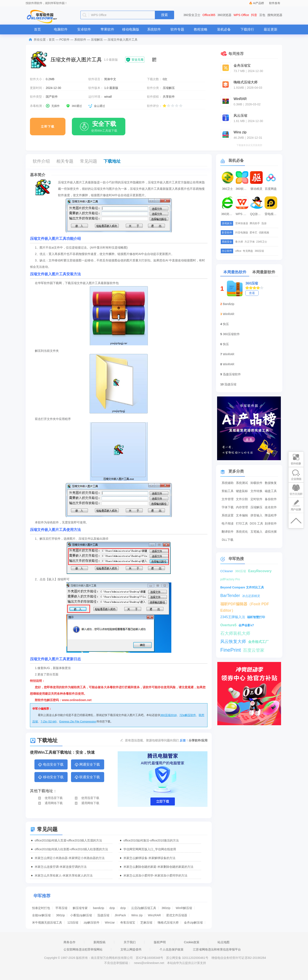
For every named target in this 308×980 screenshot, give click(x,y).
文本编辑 (242, 515)
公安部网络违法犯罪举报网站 (83, 949)
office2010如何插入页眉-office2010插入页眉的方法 (68, 840)
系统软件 (154, 29)
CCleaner (227, 571)
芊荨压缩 (61, 908)
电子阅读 (228, 523)
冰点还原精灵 (251, 596)
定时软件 (256, 499)
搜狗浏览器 (275, 15)
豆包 (262, 15)
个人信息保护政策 (172, 949)
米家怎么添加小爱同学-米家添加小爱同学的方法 (155, 875)
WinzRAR (154, 915)
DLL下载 (228, 540)
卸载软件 (256, 483)
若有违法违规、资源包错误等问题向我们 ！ (157, 740)
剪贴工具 (228, 491)
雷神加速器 (242, 223)
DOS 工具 (256, 523)
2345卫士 (262, 242)
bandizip (99, 908)
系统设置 (228, 515)
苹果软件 (107, 29)
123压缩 (73, 923)
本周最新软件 (264, 272)
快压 (226, 324)
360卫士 (227, 189)
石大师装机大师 (235, 633)
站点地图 (224, 942)
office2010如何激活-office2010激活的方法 (151, 840)
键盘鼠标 (242, 491)
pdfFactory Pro (230, 579)
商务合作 (70, 942)
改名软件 (271, 507)
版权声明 (160, 942)
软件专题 (177, 29)
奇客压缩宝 (128, 923)
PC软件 (64, 40)
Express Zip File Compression (78, 721)
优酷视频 (264, 233)
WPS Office (241, 15)
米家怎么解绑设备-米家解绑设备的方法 (149, 858)
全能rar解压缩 (41, 915)
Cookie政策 (192, 942)
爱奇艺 (253, 233)
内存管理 (242, 507)
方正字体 (250, 242)
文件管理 (228, 499)
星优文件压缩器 (177, 915)
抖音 (254, 15)
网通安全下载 (87, 765)
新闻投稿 (99, 942)
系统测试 (242, 483)
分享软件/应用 (198, 740)
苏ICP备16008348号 (150, 958)
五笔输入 (256, 532)
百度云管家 (254, 650)
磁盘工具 (271, 491)
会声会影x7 (246, 625)
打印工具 (242, 523)
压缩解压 (97, 40)
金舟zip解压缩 (193, 923)
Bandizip (229, 304)
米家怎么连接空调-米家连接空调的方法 (61, 867)
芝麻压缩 (146, 923)
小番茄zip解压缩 (81, 915)
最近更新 (271, 29)
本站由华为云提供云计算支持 (187, 963)
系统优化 (242, 532)
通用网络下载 (50, 803)
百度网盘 (271, 189)
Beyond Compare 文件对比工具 (242, 587)
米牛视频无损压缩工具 (47, 923)
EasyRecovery (260, 571)
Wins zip (137, 915)
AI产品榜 (258, 3)
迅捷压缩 (103, 915)
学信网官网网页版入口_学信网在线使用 (150, 849)
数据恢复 (271, 483)
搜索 (164, 15)
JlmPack (120, 915)
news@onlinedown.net (149, 963)
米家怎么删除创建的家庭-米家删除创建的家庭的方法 (158, 867)
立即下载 (48, 127)
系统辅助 (228, 483)
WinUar (110, 923)
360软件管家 (243, 189)
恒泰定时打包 (41, 908)
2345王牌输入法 (233, 617)
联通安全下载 (87, 777)
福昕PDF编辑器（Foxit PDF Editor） (245, 605)
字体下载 (228, 507)
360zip (166, 908)
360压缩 (259, 251)
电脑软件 (61, 29)
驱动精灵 (256, 189)
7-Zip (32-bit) (49, 721)
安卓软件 (84, 29)
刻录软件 (271, 523)
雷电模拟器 (271, 214)
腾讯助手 (255, 223)
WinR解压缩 (184, 908)
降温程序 (271, 515)
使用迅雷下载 (50, 798)
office (238, 251)
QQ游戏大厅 (257, 214)
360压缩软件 (231, 334)
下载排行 (247, 29)
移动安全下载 (51, 777)
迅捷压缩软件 (232, 374)
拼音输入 (256, 515)
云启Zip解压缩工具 (144, 908)
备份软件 (271, 499)
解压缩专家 (80, 908)
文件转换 (256, 491)
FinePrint (231, 650)
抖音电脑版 (242, 233)
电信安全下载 (51, 765)
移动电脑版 (131, 29)
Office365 (209, 15)
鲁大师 (239, 242)
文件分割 (242, 499)
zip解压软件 (92, 923)
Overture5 (228, 625)
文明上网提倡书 (131, 949)
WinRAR (229, 314)
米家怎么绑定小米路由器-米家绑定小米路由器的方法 (70, 858)
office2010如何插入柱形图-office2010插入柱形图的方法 (71, 849)
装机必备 (224, 29)
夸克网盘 (248, 251)
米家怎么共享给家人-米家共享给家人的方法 (64, 875)
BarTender (230, 595)
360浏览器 (224, 15)
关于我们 (130, 942)
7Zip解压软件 (188, 715)
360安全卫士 (192, 15)
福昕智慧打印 (256, 617)
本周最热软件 (235, 272)
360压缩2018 (168, 715)
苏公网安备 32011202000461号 (188, 958)
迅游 (264, 223)
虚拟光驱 (271, 532)
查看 (252, 293)
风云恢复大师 (233, 641)
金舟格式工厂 (258, 642)
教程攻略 (201, 29)
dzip (112, 908)
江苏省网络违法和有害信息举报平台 (217, 949)
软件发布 (275, 3)
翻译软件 (228, 532)
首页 (37, 29)
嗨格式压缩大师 (168, 923)
